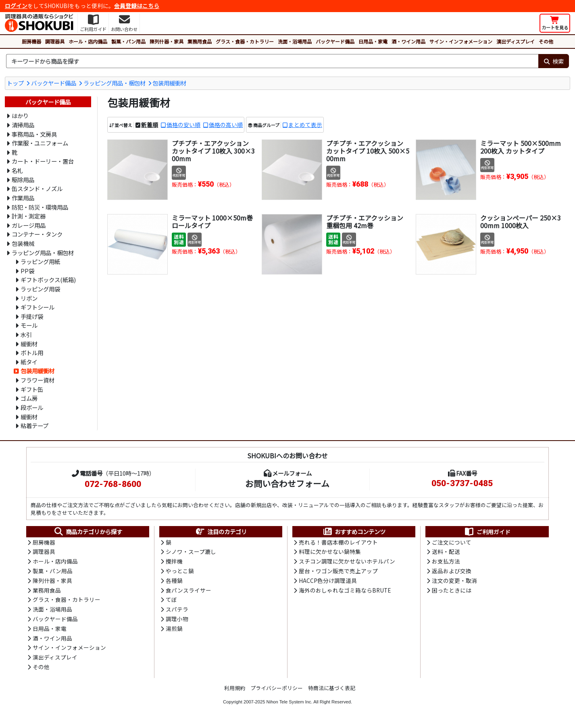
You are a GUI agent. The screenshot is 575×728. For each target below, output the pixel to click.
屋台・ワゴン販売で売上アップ (338, 572)
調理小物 (177, 621)
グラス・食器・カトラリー (245, 41)
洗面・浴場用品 (295, 41)
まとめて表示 (305, 125)
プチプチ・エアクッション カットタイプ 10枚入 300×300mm (213, 151)
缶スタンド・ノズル (37, 188)
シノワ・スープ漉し (191, 552)
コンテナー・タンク (37, 234)
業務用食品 (200, 41)
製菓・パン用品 (128, 41)
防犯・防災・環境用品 (40, 207)
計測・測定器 (29, 216)
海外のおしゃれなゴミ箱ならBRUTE (345, 591)
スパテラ (177, 611)
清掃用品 (23, 125)
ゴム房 (29, 398)
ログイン (16, 6)
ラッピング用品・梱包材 (115, 83)
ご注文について (452, 543)
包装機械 (23, 243)
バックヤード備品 (335, 41)
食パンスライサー (189, 591)
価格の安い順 (183, 125)
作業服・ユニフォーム (40, 143)
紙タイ (29, 362)
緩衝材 (29, 344)
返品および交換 (452, 572)
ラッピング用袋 (40, 289)
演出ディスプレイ (516, 41)
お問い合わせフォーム (287, 483)
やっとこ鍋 (180, 572)
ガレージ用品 (29, 225)
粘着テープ (34, 425)
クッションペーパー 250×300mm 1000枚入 (521, 222)
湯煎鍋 (174, 631)
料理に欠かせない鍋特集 (330, 552)
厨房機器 (31, 41)
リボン (29, 298)
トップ (15, 83)
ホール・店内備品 (88, 41)
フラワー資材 (37, 380)
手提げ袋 (32, 316)
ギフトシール (37, 307)
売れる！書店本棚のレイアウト (338, 543)
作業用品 (23, 198)
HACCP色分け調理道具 (328, 582)
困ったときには (452, 591)
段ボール (32, 407)
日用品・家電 (373, 41)
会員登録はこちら (137, 6)
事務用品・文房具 (34, 134)
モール (29, 325)
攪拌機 (174, 562)
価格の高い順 (226, 125)
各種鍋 (174, 582)
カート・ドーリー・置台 (43, 161)
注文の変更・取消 (454, 582)
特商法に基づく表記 (332, 691)
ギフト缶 (32, 389)
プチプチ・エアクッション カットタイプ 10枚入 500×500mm (368, 151)
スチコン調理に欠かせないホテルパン (347, 562)
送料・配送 (446, 552)
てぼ (171, 601)
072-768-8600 (113, 484)
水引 (26, 334)
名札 (17, 170)
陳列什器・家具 (167, 41)
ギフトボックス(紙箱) (48, 280)
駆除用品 (23, 180)
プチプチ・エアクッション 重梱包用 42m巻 (365, 222)
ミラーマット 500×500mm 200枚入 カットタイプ (521, 147)
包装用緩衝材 (169, 83)
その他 (546, 41)
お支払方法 (446, 562)
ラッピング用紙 (40, 261)
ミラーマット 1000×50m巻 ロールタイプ (212, 222)
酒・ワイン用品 (408, 41)
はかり (20, 115)
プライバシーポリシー (277, 691)
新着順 (150, 125)
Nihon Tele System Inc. (290, 705)
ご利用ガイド (487, 532)
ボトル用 (32, 353)
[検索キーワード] (272, 61)
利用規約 (235, 691)
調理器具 (55, 41)
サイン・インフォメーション (461, 41)
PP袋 (27, 271)
